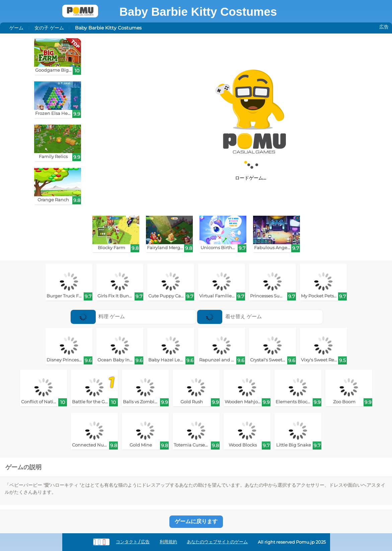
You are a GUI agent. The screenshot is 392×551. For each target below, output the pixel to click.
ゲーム (16, 28)
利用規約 (168, 542)
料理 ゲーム (98, 316)
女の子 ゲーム (49, 28)
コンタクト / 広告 (133, 542)
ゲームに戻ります (196, 521)
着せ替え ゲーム (229, 316)
